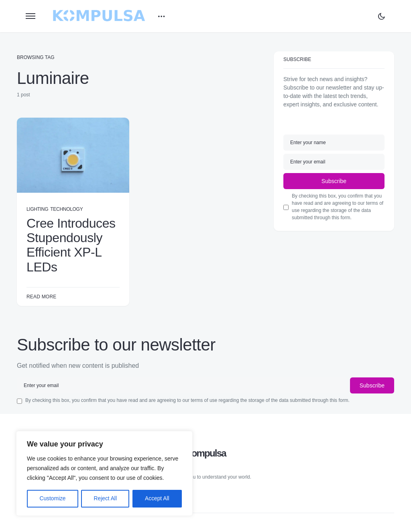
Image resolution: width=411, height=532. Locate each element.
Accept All (157, 499)
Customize (53, 499)
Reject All (105, 499)
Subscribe (334, 181)
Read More (41, 297)
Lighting (37, 209)
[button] (31, 16)
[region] (104, 474)
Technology (66, 209)
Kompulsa (205, 453)
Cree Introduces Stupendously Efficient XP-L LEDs (71, 245)
